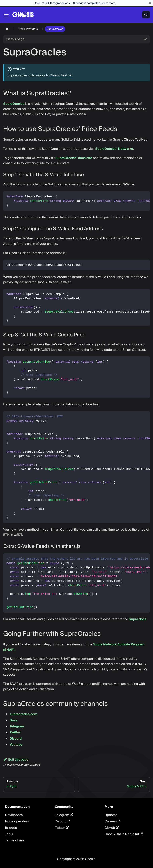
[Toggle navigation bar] (6, 15)
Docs (14, 720)
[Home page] (7, 29)
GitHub (112, 828)
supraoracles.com (23, 714)
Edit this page (16, 760)
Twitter (15, 732)
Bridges (11, 828)
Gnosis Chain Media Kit (124, 834)
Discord (16, 739)
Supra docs (138, 619)
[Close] (150, 3)
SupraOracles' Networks (114, 149)
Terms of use (15, 840)
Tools (9, 834)
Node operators (17, 821)
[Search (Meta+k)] (146, 15)
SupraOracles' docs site (74, 158)
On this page (15, 39)
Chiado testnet (61, 75)
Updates (111, 815)
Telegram (17, 726)
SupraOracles (14, 104)
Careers (112, 821)
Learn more (108, 3)
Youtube (16, 745)
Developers (14, 815)
